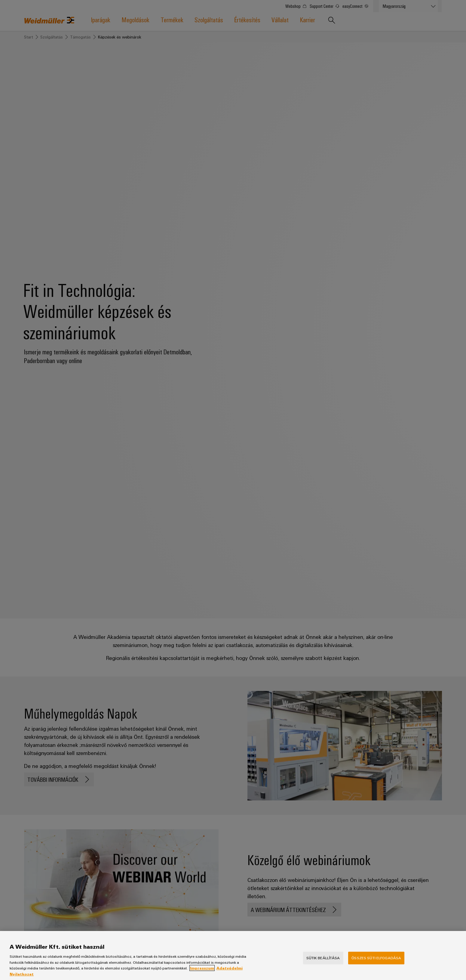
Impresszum (202, 973)
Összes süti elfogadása (376, 963)
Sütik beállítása (323, 963)
